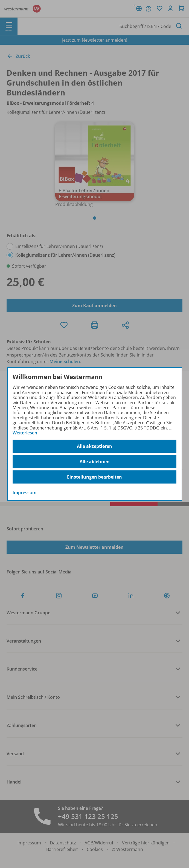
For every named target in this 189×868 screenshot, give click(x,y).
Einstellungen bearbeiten (94, 477)
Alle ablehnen (95, 462)
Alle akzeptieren (94, 446)
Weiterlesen (25, 433)
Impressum (24, 493)
